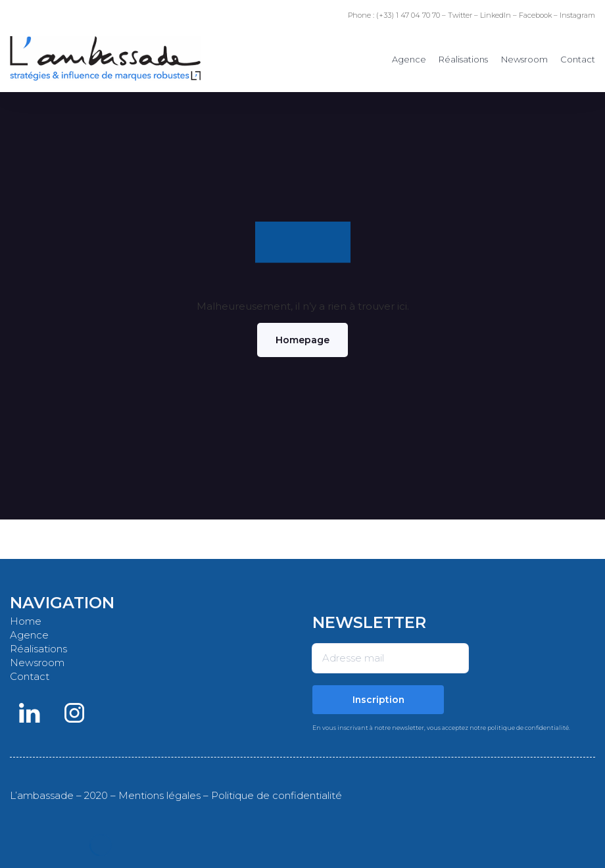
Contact (578, 59)
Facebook (535, 15)
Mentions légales (159, 795)
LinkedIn (496, 15)
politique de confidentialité (528, 728)
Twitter (460, 15)
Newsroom (524, 59)
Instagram (577, 15)
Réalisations (463, 59)
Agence (409, 59)
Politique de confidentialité (277, 795)
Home (26, 621)
